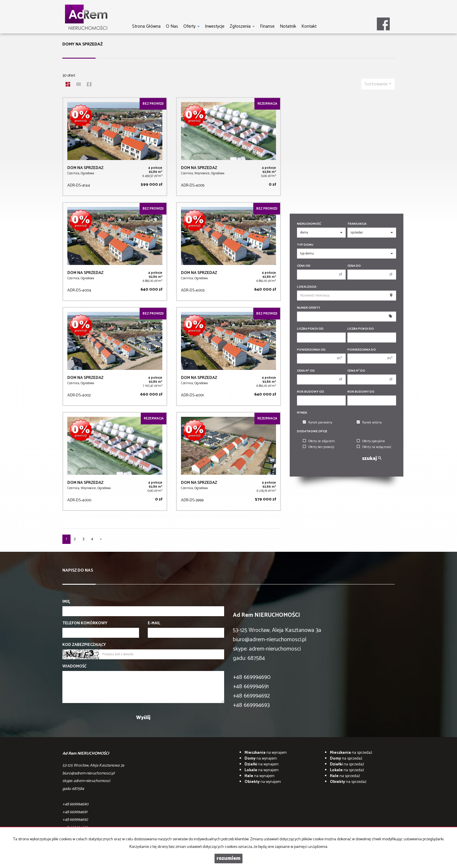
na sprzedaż (351, 753)
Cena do (354, 266)
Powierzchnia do (362, 350)
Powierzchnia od (311, 350)
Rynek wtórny (369, 423)
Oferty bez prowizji (319, 447)
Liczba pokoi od (310, 329)
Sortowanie (378, 84)
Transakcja (357, 224)
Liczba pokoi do (361, 329)
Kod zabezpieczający (84, 645)
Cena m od (306, 371)
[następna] (101, 539)
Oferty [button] (191, 26)
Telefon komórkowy (85, 623)
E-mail (154, 623)
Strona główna (146, 26)
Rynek (302, 413)
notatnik (288, 26)
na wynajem (266, 753)
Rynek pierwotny (318, 423)
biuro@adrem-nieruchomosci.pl (270, 640)
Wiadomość (74, 667)
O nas (172, 26)
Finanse (267, 26)
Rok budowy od (311, 392)
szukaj (372, 459)
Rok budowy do (361, 392)
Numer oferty (309, 308)
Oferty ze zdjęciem (319, 441)
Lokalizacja (307, 287)
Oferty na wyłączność (374, 447)
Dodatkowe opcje (312, 432)
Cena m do (356, 371)
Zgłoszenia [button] (242, 26)
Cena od (304, 266)
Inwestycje (215, 26)
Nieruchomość (309, 224)
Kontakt (309, 26)
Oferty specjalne (371, 441)
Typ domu (305, 245)
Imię (66, 602)
